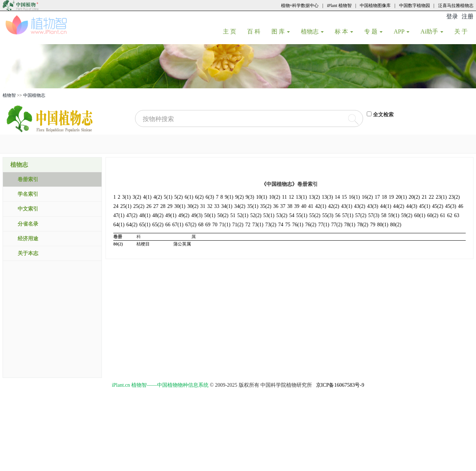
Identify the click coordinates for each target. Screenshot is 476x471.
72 (248, 225)
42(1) (321, 206)
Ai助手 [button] (432, 31)
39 (297, 206)
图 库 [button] (281, 31)
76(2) (311, 225)
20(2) (414, 197)
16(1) (354, 197)
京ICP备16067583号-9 (340, 385)
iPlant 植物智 (339, 6)
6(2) (199, 197)
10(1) (262, 197)
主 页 (232, 31)
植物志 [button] (312, 31)
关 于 (464, 31)
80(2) (396, 225)
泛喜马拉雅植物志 (456, 6)
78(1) (350, 225)
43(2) (360, 206)
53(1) (269, 215)
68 (201, 225)
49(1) (171, 215)
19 (391, 197)
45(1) (425, 206)
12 (291, 197)
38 (290, 206)
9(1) (229, 197)
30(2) (193, 206)
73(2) (271, 225)
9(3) (250, 197)
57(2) (361, 215)
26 (149, 206)
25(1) (126, 206)
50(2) (223, 215)
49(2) (184, 215)
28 (163, 206)
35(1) (253, 206)
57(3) (374, 215)
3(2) (137, 197)
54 (292, 215)
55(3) (328, 215)
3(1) (126, 197)
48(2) (158, 215)
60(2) (433, 215)
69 (208, 225)
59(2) (407, 215)
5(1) (168, 197)
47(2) (132, 215)
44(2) (399, 206)
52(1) (243, 215)
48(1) (145, 215)
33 (217, 206)
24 (116, 206)
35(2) (266, 206)
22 (431, 197)
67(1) (178, 225)
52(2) (256, 215)
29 (170, 206)
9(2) (239, 197)
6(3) (210, 197)
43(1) (347, 206)
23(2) (454, 197)
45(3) (451, 206)
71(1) (225, 225)
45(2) (438, 206)
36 (276, 206)
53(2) (282, 215)
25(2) (139, 206)
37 (283, 206)
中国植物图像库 (375, 6)
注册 (468, 16)
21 (424, 197)
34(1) (227, 206)
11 (285, 197)
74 (281, 225)
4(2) (158, 197)
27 (156, 206)
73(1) (258, 225)
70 (215, 225)
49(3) (197, 215)
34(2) (240, 206)
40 (304, 206)
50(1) (210, 215)
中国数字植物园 (415, 6)
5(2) (179, 197)
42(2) (334, 206)
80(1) (383, 225)
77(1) (324, 225)
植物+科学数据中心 (300, 6)
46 (461, 206)
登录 (452, 16)
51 (233, 215)
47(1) (119, 215)
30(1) (180, 206)
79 (373, 225)
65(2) (158, 225)
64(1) (119, 225)
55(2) (315, 215)
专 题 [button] (373, 31)
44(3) (412, 206)
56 (338, 215)
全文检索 (383, 115)
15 (344, 197)
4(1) (147, 197)
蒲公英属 (182, 244)
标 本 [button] (344, 31)
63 (457, 215)
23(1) (441, 197)
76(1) (298, 225)
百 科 (257, 31)
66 (168, 225)
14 (337, 197)
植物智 (9, 95)
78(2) (363, 225)
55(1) (302, 215)
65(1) (145, 225)
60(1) (420, 215)
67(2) (191, 225)
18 (384, 197)
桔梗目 (143, 244)
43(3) (373, 206)
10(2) (274, 197)
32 (210, 206)
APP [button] (402, 31)
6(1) (189, 197)
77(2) (337, 225)
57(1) (348, 215)
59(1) (394, 215)
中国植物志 (34, 95)
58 (384, 215)
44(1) (386, 206)
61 (443, 215)
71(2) (238, 225)
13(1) (301, 197)
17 (377, 197)
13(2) (314, 197)
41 (311, 206)
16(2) (367, 197)
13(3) (327, 197)
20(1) (401, 197)
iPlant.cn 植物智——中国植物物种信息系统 (160, 385)
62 (450, 215)
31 (203, 206)
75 (288, 225)
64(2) (132, 225)
